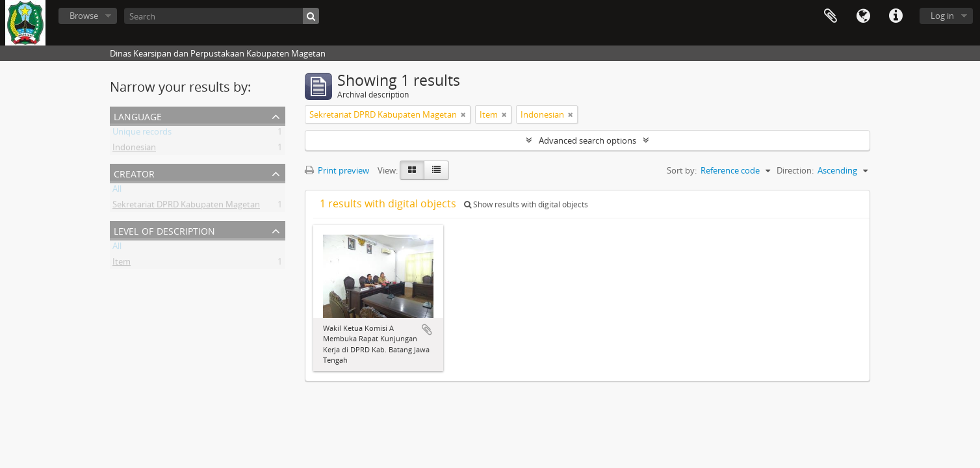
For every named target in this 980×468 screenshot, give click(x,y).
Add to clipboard (427, 330)
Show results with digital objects (526, 204)
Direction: (795, 170)
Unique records (142, 134)
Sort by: (682, 170)
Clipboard (831, 16)
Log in (942, 16)
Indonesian (134, 149)
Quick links (896, 16)
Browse (84, 16)
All (117, 191)
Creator (134, 173)
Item (122, 264)
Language (863, 16)
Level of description (164, 230)
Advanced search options (587, 140)
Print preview (337, 170)
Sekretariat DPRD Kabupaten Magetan (186, 207)
